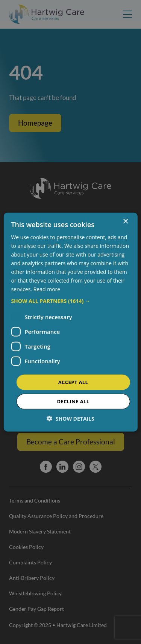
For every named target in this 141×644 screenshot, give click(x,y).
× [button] (125, 221)
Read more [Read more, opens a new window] (47, 289)
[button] (70, 301)
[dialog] (70, 322)
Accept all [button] (73, 382)
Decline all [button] (73, 401)
